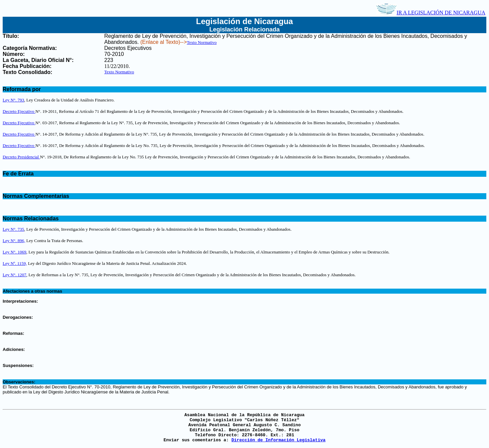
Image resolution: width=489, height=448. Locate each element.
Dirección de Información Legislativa (278, 440)
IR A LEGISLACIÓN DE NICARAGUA (431, 13)
